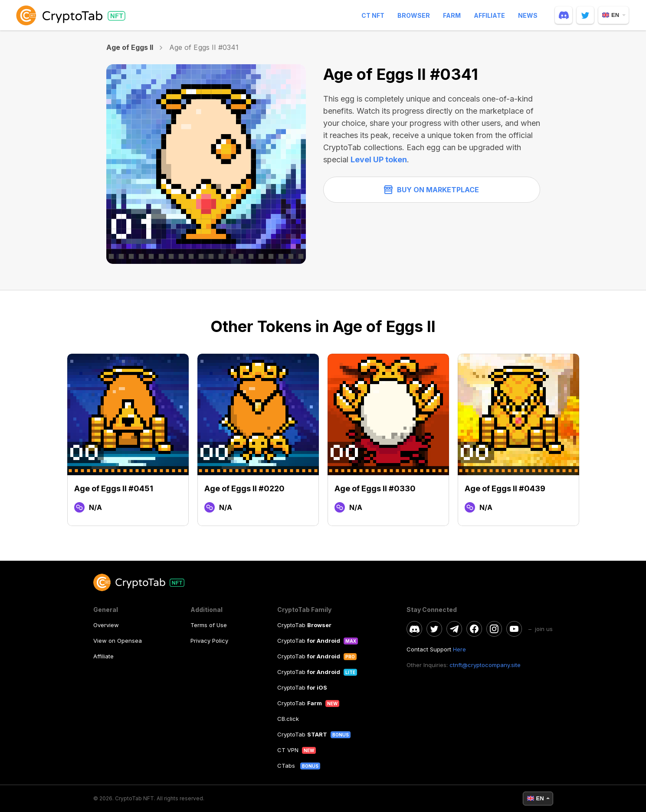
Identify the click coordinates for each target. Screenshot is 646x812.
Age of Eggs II (130, 47)
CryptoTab (304, 625)
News (528, 15)
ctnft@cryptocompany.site (485, 665)
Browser (414, 15)
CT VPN (288, 750)
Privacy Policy (209, 641)
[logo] (72, 15)
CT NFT (373, 15)
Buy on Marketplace (431, 190)
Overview (106, 625)
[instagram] (494, 629)
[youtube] (514, 629)
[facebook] (474, 629)
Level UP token (379, 159)
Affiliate (489, 15)
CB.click (288, 719)
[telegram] (454, 629)
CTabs (287, 766)
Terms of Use (209, 625)
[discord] (564, 15)
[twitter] (585, 15)
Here (459, 649)
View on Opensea (118, 641)
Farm (452, 15)
